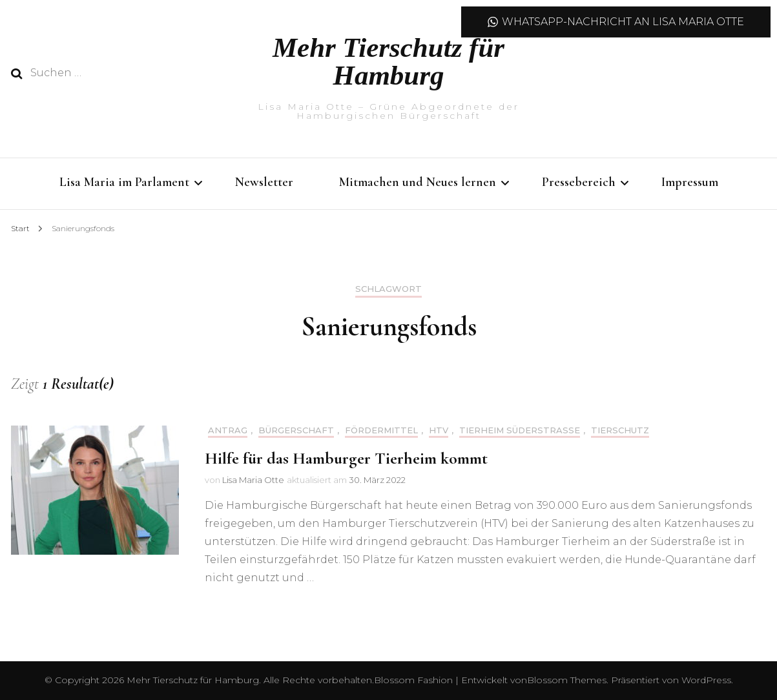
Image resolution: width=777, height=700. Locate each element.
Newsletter (264, 182)
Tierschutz (620, 430)
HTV (439, 430)
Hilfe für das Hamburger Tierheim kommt (346, 458)
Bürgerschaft (296, 430)
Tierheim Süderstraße (520, 430)
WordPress (706, 680)
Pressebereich (579, 182)
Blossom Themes (567, 680)
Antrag (228, 430)
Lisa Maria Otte (253, 480)
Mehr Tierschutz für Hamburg (388, 61)
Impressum (690, 182)
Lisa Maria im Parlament (124, 182)
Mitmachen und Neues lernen (418, 182)
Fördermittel (381, 430)
